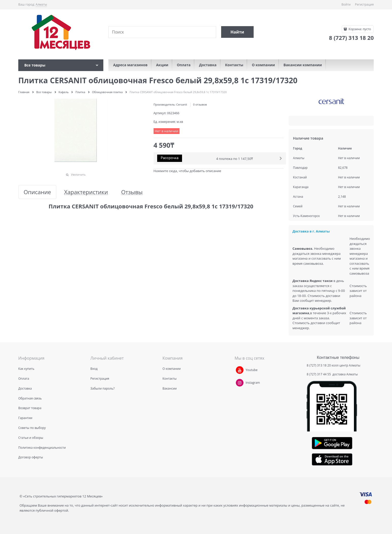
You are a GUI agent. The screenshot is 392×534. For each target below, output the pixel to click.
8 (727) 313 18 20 (319, 365)
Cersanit (182, 104)
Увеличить (78, 174)
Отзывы (132, 192)
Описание (37, 192)
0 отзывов (200, 104)
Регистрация (364, 4)
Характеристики (86, 192)
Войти (346, 4)
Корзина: (359, 29)
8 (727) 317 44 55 (319, 374)
